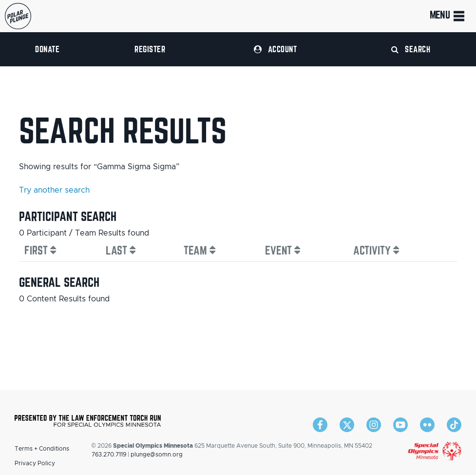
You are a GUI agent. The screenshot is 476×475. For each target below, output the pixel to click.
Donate (47, 49)
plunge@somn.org (157, 455)
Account (275, 49)
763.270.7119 (109, 455)
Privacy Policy (35, 463)
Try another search (54, 190)
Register (150, 49)
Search (411, 49)
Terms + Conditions (42, 449)
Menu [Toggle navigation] (448, 16)
